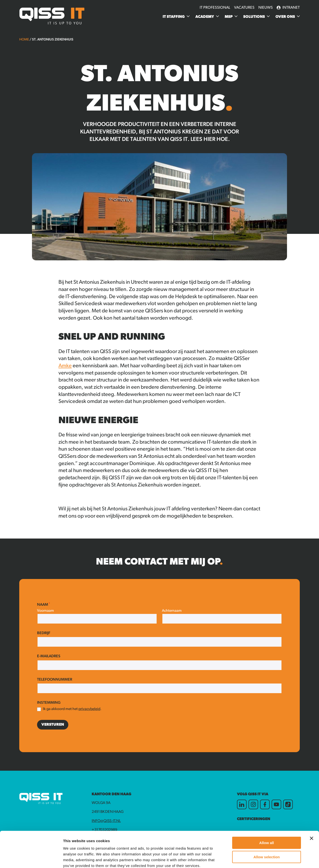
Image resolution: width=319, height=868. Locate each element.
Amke (65, 366)
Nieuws (266, 8)
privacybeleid (89, 709)
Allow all (267, 809)
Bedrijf (44, 633)
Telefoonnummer (55, 680)
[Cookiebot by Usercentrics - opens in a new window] (31, 859)
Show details (252, 858)
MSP (229, 17)
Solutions (254, 17)
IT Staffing (174, 17)
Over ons (285, 17)
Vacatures (244, 8)
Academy (205, 17)
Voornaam (45, 611)
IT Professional (215, 8)
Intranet (288, 8)
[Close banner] (312, 805)
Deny (267, 837)
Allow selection (266, 823)
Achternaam (172, 611)
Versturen (53, 725)
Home (24, 40)
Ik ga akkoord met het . (72, 709)
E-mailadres (49, 656)
